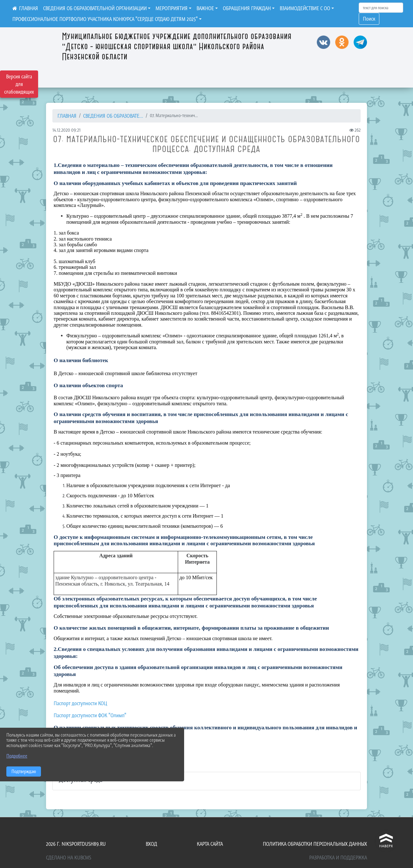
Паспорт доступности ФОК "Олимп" (90, 715)
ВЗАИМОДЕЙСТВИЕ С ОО (305, 8)
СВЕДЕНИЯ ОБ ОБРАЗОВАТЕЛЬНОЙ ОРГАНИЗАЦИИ (95, 8)
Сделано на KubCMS (69, 858)
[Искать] (381, 8)
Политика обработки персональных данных (315, 844)
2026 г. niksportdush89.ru (76, 844)
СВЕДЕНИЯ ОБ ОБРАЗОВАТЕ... (113, 116)
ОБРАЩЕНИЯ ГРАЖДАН (247, 8)
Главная (67, 116)
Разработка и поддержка (338, 858)
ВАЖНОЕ (205, 8)
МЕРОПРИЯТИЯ (172, 8)
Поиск (369, 19)
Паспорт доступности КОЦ (80, 703)
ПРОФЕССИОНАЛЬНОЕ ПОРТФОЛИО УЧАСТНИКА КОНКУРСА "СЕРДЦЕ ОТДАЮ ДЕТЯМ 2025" (105, 19)
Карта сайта (210, 844)
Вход (151, 844)
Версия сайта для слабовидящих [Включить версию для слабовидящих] (19, 84)
